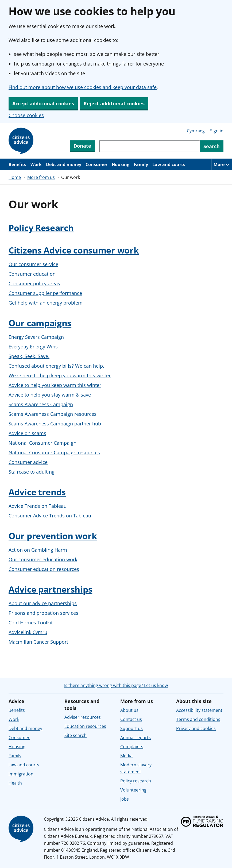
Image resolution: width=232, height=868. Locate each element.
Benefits (17, 164)
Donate (82, 146)
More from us (41, 177)
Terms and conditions (198, 719)
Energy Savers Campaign (36, 337)
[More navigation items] (222, 164)
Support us (132, 728)
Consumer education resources (44, 569)
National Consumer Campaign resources (54, 452)
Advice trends (37, 492)
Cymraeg (196, 131)
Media (126, 756)
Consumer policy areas (34, 283)
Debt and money (64, 164)
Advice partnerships (50, 589)
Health (15, 783)
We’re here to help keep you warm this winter (60, 375)
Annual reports (136, 738)
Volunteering (133, 790)
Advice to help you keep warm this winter (55, 385)
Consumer (96, 164)
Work (36, 164)
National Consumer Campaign (42, 443)
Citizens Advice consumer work (74, 250)
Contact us (131, 719)
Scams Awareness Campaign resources (53, 414)
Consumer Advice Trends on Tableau (50, 516)
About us (129, 710)
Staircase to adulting (32, 472)
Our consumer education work (43, 559)
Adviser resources (83, 717)
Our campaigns (40, 323)
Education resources (85, 726)
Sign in (217, 131)
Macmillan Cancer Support (38, 642)
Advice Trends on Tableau (38, 506)
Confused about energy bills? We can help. (56, 366)
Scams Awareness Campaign (41, 404)
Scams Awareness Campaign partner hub (55, 424)
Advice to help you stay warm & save (50, 395)
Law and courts (169, 164)
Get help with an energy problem (46, 303)
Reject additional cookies (114, 103)
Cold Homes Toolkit (31, 623)
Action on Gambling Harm (38, 550)
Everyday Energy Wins (33, 347)
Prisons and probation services (43, 613)
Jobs (125, 799)
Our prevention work (53, 536)
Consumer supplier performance (45, 293)
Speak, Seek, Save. (29, 356)
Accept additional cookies (43, 103)
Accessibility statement (199, 710)
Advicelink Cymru (28, 632)
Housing (121, 164)
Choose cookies (26, 115)
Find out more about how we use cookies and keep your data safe (83, 87)
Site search (76, 735)
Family (141, 164)
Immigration (21, 774)
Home (15, 177)
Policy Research (41, 228)
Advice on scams (27, 433)
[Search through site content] (149, 146)
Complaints (132, 747)
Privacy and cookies (196, 728)
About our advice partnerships (43, 603)
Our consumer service (33, 264)
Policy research (136, 781)
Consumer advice (28, 462)
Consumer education (32, 274)
